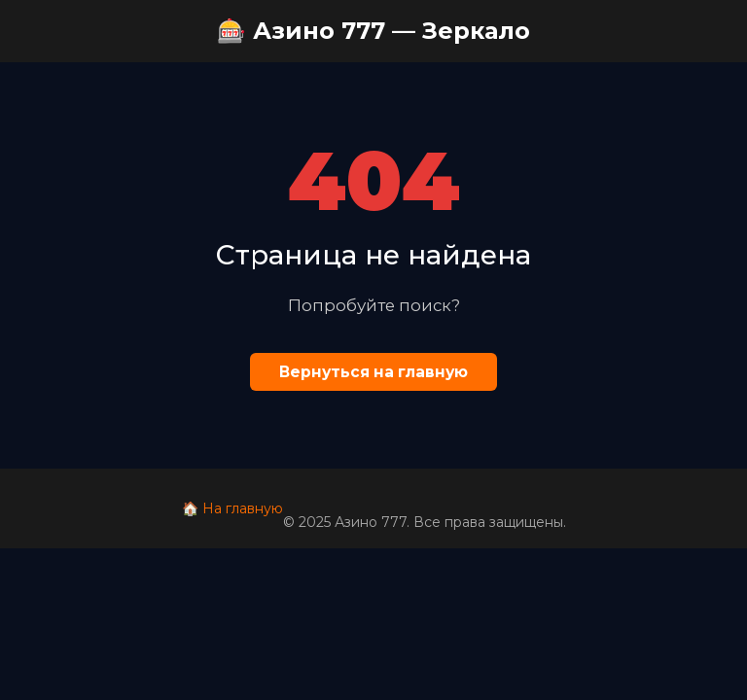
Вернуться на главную (373, 372)
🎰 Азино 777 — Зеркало (373, 31)
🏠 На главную (232, 508)
